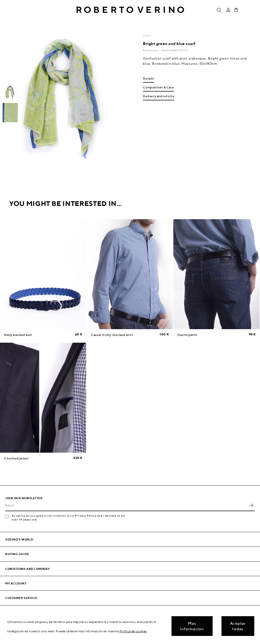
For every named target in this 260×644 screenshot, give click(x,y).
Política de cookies (133, 631)
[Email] (126, 505)
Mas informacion (192, 626)
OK (251, 505)
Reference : (152, 50)
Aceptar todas (238, 626)
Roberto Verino (130, 10)
